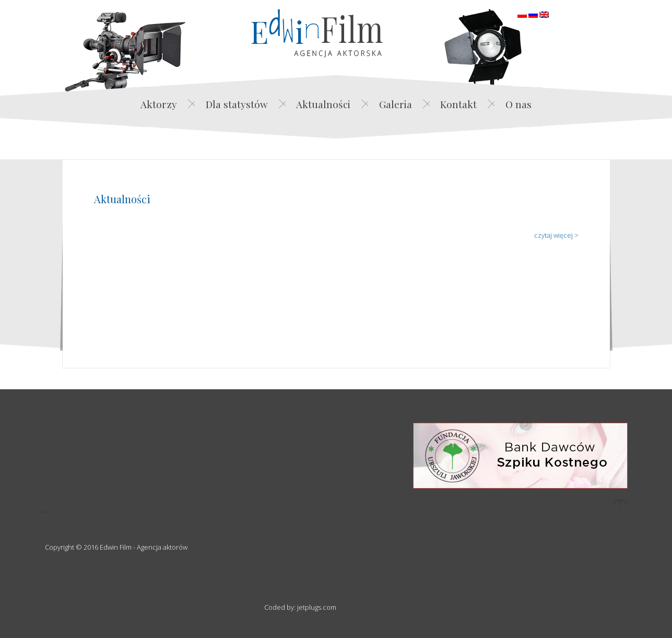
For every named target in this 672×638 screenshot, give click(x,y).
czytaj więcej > (556, 235)
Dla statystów (237, 104)
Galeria (396, 104)
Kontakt (458, 104)
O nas (518, 104)
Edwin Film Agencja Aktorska (317, 33)
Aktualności (323, 104)
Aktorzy (159, 104)
